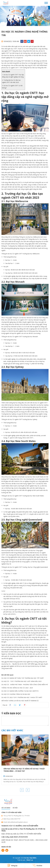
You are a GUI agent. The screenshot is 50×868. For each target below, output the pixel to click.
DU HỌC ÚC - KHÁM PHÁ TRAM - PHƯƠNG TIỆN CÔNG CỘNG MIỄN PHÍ (25, 685)
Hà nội (15, 808)
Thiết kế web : (21, 860)
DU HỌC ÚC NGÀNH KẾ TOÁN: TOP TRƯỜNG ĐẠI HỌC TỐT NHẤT (23, 678)
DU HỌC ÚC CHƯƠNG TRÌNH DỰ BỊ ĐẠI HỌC (16, 694)
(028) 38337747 (15, 819)
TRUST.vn (30, 860)
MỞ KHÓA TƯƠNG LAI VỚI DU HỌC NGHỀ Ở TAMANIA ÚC (20, 701)
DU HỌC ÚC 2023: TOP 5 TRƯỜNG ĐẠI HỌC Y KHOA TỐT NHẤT (22, 697)
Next (28, 790)
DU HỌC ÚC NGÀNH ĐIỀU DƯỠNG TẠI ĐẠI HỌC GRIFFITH (20, 691)
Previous (22, 790)
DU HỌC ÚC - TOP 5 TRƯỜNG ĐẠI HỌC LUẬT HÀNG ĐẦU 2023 (21, 681)
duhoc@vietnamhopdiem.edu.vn (18, 822)
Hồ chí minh (6, 808)
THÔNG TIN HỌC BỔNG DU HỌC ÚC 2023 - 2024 (17, 688)
